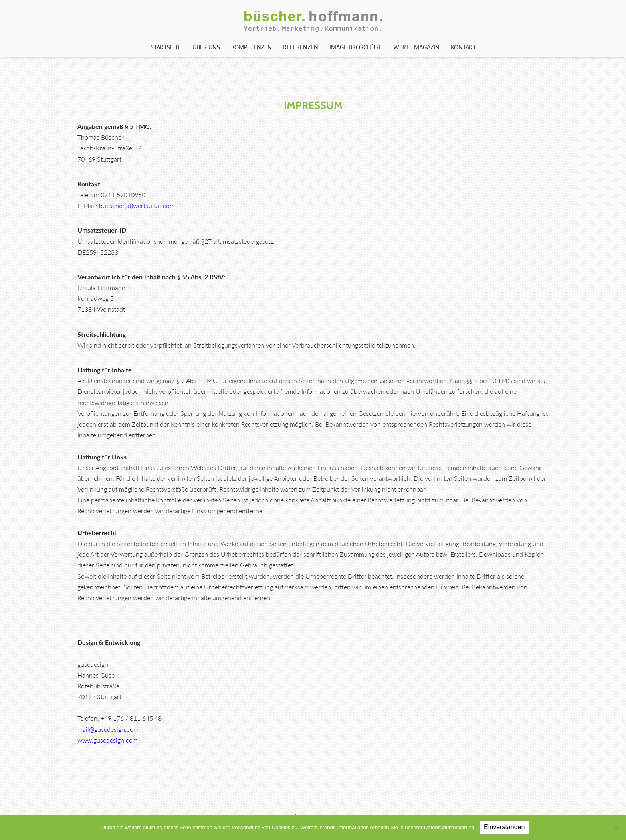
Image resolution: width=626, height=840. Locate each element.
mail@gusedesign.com (108, 729)
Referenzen (301, 47)
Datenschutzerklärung (449, 827)
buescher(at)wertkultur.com (137, 205)
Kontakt (463, 47)
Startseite (166, 47)
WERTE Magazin (416, 47)
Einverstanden (504, 827)
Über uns (206, 47)
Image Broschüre (356, 47)
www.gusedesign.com (108, 740)
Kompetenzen (252, 47)
